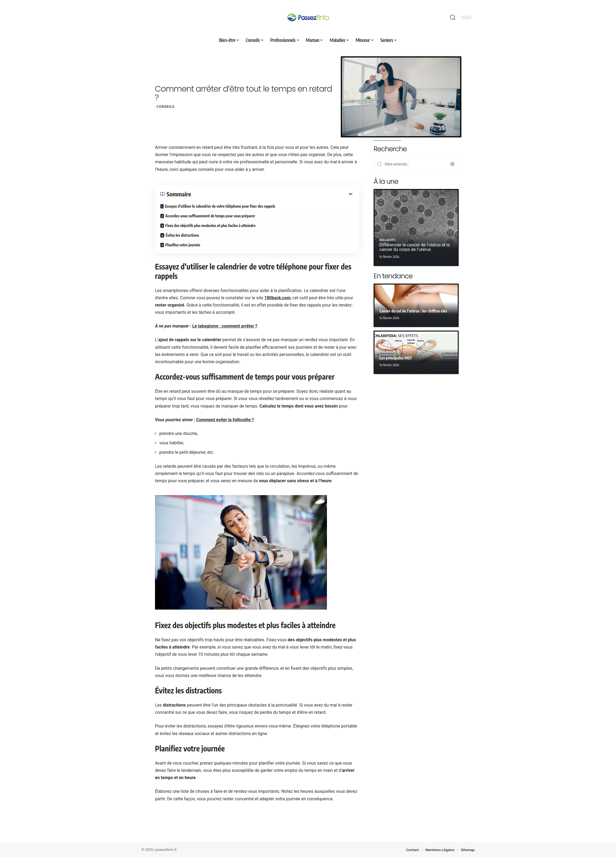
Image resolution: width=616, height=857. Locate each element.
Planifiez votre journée (183, 245)
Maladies (387, 240)
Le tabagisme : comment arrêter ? (225, 326)
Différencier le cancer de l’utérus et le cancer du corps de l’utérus (415, 247)
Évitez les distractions (182, 235)
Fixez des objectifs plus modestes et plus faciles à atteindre (210, 226)
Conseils (166, 106)
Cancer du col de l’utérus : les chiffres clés (413, 311)
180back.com (277, 298)
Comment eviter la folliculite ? (225, 420)
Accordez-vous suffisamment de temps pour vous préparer (210, 216)
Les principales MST (396, 358)
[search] (453, 17)
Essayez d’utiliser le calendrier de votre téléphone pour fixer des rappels (220, 206)
